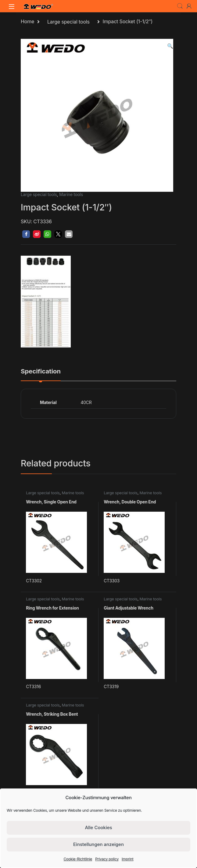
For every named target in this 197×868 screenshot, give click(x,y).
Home (27, 22)
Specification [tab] (41, 372)
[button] (170, 46)
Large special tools (68, 22)
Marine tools (71, 195)
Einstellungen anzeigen (99, 844)
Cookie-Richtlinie (78, 859)
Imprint (128, 859)
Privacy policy (107, 859)
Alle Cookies (98, 827)
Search (180, 6)
